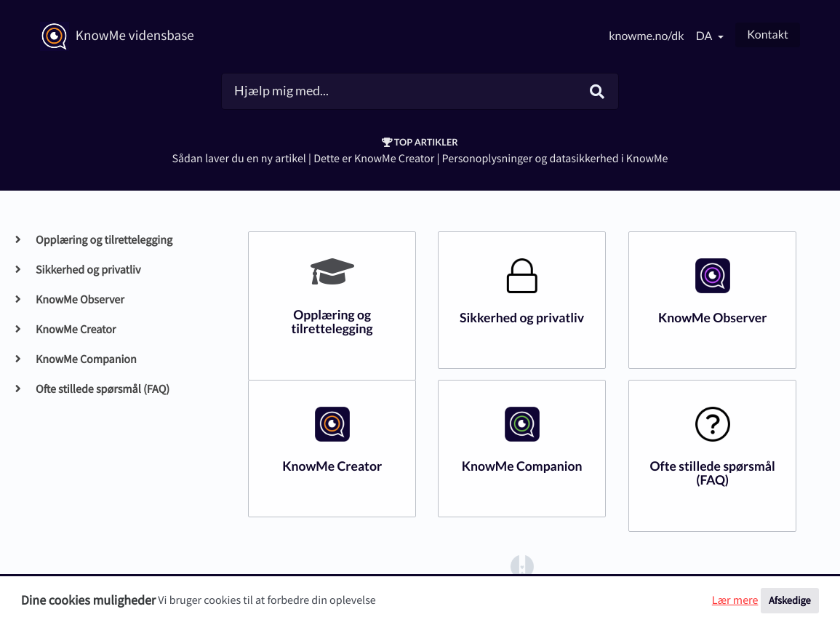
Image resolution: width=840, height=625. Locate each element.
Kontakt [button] (768, 35)
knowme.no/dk (647, 36)
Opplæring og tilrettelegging (104, 240)
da (705, 36)
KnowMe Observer (80, 300)
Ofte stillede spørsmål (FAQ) (102, 389)
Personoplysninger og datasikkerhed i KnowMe (555, 159)
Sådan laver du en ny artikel (239, 159)
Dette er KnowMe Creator (374, 159)
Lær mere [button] (735, 600)
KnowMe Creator (75, 330)
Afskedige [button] (790, 600)
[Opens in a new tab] (522, 566)
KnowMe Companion (86, 359)
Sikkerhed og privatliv (88, 270)
